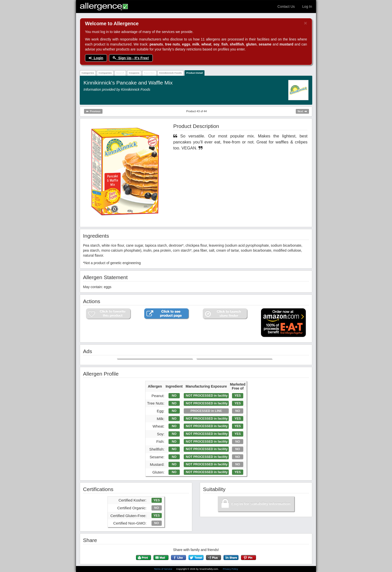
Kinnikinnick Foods (170, 73)
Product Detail (194, 73)
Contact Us (286, 6)
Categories (88, 73)
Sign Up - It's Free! (131, 58)
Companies (105, 73)
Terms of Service (163, 569)
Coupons (134, 73)
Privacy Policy (230, 569)
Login (96, 58)
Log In (307, 6)
